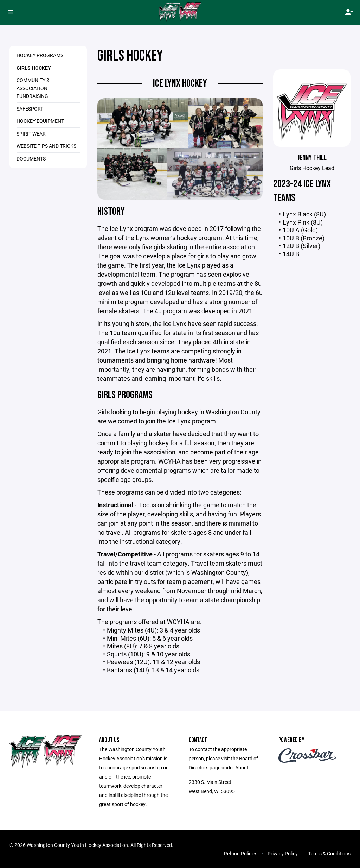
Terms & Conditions (329, 853)
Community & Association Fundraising (33, 88)
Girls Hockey (34, 68)
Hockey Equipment (40, 121)
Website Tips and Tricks (46, 146)
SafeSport (30, 109)
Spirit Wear (31, 134)
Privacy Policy (283, 853)
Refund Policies (241, 853)
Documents (31, 159)
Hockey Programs (40, 55)
